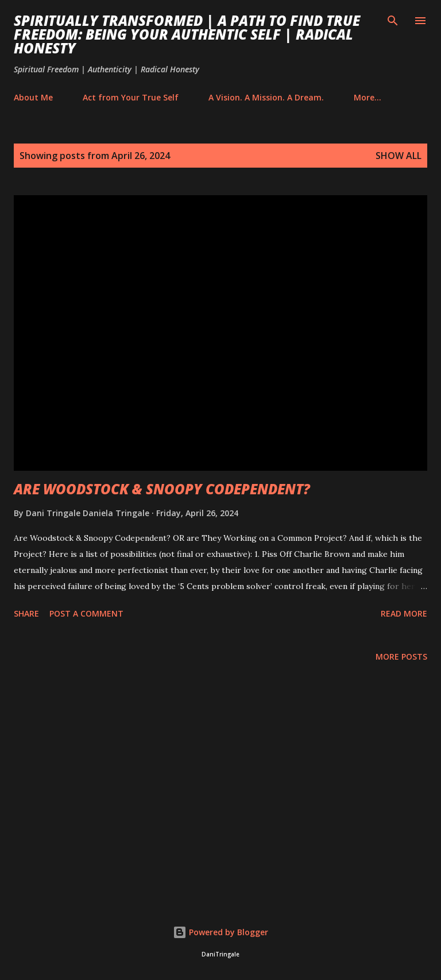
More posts (401, 656)
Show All (399, 156)
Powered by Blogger (220, 932)
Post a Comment (86, 613)
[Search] (393, 21)
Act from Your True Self (131, 97)
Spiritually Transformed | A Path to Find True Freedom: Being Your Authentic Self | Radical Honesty (187, 34)
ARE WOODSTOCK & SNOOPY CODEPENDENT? (162, 489)
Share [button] (26, 613)
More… (367, 97)
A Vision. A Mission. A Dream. (266, 97)
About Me (33, 97)
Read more (404, 613)
